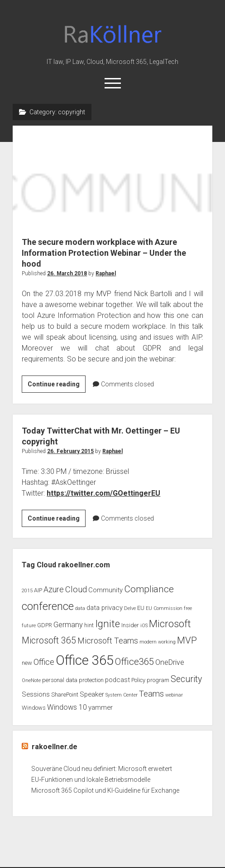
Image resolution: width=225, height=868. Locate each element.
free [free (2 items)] (188, 608)
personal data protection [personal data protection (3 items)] (73, 680)
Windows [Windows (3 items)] (34, 708)
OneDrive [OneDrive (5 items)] (170, 662)
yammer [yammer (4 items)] (101, 707)
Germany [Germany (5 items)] (68, 625)
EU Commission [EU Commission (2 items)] (164, 608)
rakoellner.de (55, 747)
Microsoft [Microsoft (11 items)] (170, 624)
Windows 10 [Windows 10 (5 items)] (67, 707)
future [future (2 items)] (29, 626)
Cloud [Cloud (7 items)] (76, 590)
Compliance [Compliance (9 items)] (149, 589)
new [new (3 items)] (27, 663)
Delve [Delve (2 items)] (130, 608)
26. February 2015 (70, 451)
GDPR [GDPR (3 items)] (45, 625)
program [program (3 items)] (158, 680)
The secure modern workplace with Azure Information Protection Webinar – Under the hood (113, 176)
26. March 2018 (67, 273)
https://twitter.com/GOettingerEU (103, 493)
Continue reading (57, 385)
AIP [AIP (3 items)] (38, 590)
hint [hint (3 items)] (89, 625)
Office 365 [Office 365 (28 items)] (85, 660)
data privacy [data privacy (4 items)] (105, 608)
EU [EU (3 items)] (141, 608)
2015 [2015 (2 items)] (27, 591)
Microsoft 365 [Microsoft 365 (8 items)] (49, 641)
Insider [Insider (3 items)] (130, 625)
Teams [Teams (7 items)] (151, 694)
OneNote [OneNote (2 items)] (31, 680)
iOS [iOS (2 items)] (144, 626)
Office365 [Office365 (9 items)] (134, 662)
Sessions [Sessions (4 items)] (36, 694)
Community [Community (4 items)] (105, 590)
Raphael (106, 273)
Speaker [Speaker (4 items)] (92, 694)
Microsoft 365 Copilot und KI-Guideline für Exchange (105, 790)
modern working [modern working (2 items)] (158, 642)
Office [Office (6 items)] (44, 662)
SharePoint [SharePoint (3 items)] (65, 695)
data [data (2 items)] (80, 608)
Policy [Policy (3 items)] (138, 680)
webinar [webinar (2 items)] (174, 695)
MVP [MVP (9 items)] (187, 640)
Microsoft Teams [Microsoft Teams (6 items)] (108, 641)
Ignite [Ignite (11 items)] (108, 624)
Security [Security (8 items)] (186, 679)
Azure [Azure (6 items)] (54, 590)
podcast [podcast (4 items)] (117, 680)
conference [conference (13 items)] (48, 606)
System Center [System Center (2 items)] (122, 695)
